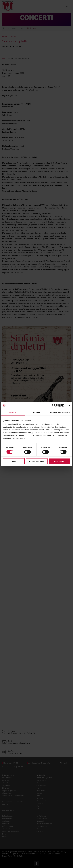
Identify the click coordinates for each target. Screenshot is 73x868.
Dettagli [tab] (36, 412)
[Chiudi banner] (69, 405)
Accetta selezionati (36, 461)
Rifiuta (14, 461)
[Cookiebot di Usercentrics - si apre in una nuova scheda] (54, 405)
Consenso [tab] (13, 412)
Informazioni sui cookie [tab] (60, 412)
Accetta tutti (59, 461)
